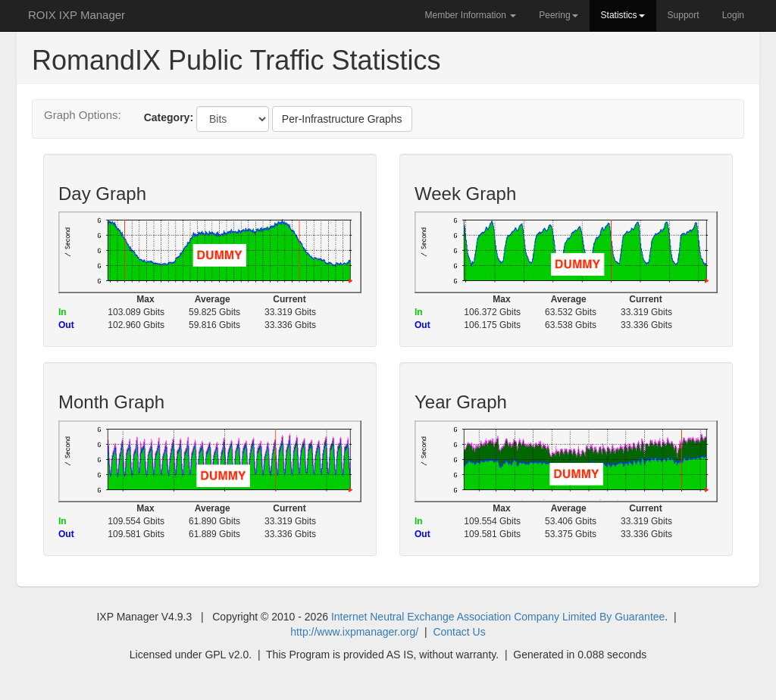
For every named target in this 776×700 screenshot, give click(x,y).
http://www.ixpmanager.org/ (354, 632)
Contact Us (459, 632)
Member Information (470, 15)
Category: (169, 117)
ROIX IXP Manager (77, 15)
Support (684, 15)
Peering (558, 15)
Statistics (623, 15)
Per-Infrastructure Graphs (342, 119)
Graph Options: (83, 115)
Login (733, 15)
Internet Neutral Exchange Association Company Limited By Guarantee (498, 617)
